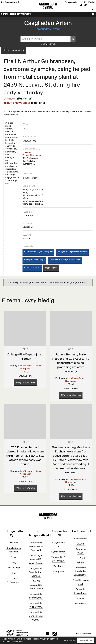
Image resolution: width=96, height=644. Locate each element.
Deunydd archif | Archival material (72, 252)
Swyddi (81, 544)
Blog (14, 562)
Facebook (58, 566)
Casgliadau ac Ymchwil (16, 14)
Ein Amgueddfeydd (11, 2)
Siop (14, 573)
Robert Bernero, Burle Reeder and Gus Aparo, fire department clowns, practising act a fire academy (71, 363)
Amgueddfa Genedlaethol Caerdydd (36, 546)
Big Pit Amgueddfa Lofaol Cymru (36, 585)
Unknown (10, 98)
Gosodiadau (70, 640)
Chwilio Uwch (48, 44)
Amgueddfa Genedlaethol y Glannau (36, 572)
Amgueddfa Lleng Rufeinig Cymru (36, 616)
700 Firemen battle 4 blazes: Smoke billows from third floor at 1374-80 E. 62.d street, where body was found (25, 456)
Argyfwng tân (51, 268)
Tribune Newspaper (17, 103)
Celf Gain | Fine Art (32, 268)
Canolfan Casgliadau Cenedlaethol (80, 571)
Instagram (58, 571)
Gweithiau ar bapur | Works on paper (65, 260)
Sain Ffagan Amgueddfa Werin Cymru (36, 559)
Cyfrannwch (71, 2)
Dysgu (14, 557)
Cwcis (81, 598)
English (92, 2)
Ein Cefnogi (14, 568)
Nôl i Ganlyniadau (14, 50)
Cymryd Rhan (58, 552)
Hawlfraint (81, 604)
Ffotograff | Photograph (34, 260)
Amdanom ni (81, 538)
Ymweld (14, 543)
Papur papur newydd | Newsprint (38, 252)
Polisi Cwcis (17, 642)
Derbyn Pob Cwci (86, 640)
